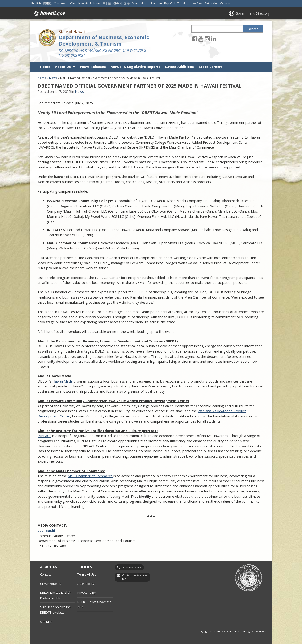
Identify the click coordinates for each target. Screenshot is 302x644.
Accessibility (86, 584)
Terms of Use (87, 574)
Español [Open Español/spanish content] (170, 3)
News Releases (93, 67)
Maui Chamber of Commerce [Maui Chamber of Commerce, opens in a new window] (90, 476)
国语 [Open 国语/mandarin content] (127, 3)
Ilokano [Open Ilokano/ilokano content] (95, 3)
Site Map (46, 622)
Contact (45, 574)
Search (253, 29)
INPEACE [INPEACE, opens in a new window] (44, 436)
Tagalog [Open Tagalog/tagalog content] (183, 3)
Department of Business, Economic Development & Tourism (104, 40)
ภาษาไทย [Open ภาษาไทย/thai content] (196, 3)
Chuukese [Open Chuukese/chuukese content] (61, 3)
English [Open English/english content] (36, 3)
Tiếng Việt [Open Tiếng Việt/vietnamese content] (211, 3)
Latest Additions (180, 67)
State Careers (211, 67)
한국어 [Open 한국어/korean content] (117, 3)
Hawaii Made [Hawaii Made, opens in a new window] (63, 381)
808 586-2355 (132, 567)
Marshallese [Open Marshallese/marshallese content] (140, 3)
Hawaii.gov (49, 13)
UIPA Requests (51, 584)
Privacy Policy (87, 593)
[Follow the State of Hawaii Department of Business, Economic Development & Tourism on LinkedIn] (214, 39)
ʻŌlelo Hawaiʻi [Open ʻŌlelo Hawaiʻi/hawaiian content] (79, 3)
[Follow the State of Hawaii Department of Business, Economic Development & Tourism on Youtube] (201, 39)
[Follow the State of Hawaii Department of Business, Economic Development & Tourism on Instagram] (207, 39)
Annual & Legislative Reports (136, 67)
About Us (63, 67)
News (53, 78)
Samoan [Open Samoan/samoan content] (156, 3)
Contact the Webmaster (135, 577)
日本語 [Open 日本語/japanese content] (107, 3)
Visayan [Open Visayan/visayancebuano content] (225, 3)
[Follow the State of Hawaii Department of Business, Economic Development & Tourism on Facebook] (195, 39)
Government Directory (253, 13)
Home (45, 67)
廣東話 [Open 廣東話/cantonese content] (47, 3)
